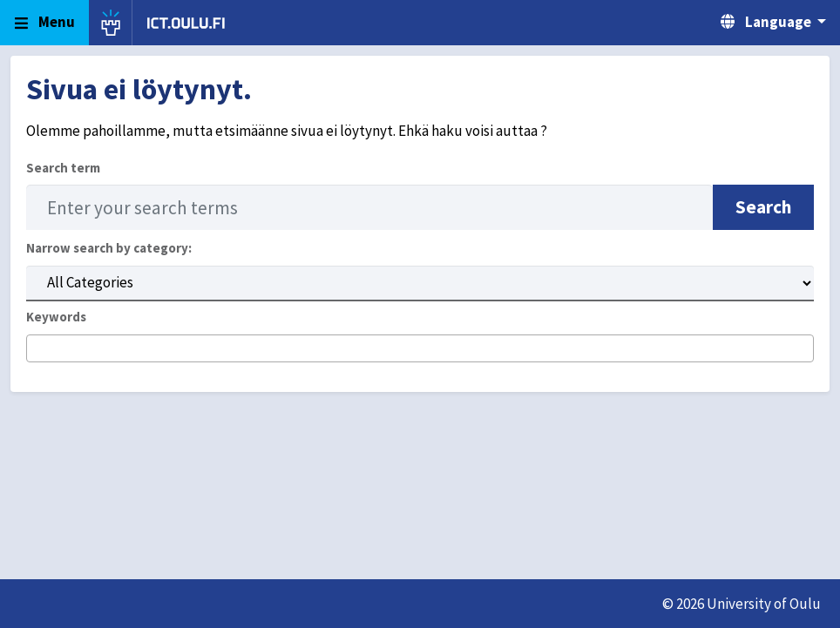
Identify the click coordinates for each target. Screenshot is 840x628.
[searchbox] (37, 349)
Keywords (56, 317)
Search (763, 207)
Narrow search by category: (109, 248)
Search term (63, 168)
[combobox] (420, 349)
